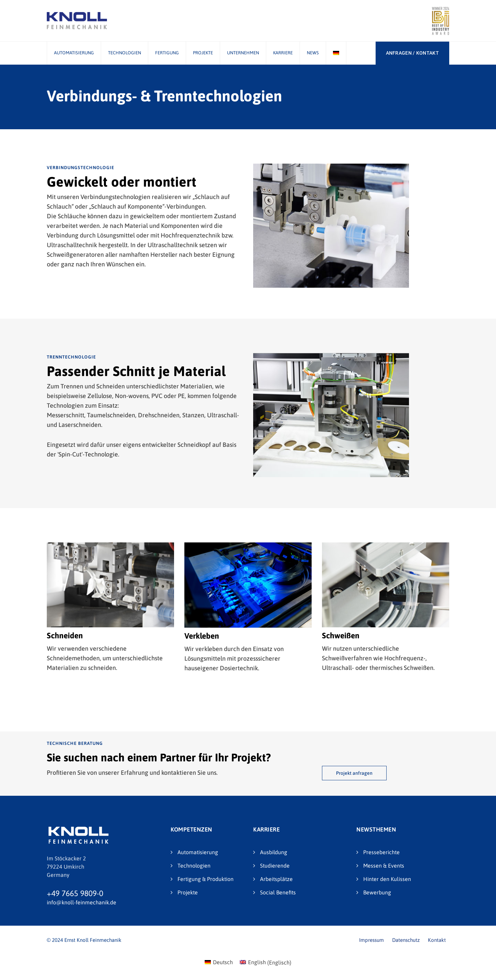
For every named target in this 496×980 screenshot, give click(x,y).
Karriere (283, 53)
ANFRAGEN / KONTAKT (412, 53)
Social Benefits (278, 892)
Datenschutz (406, 940)
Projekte (203, 53)
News (313, 53)
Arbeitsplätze (276, 879)
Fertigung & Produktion (206, 879)
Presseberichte (381, 852)
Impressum (371, 940)
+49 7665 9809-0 (75, 893)
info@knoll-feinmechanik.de (82, 902)
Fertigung (167, 53)
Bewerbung (377, 892)
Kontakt (437, 940)
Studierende (275, 866)
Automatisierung (74, 53)
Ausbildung (274, 852)
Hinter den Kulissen (387, 879)
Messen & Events (384, 866)
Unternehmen (243, 53)
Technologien (125, 53)
